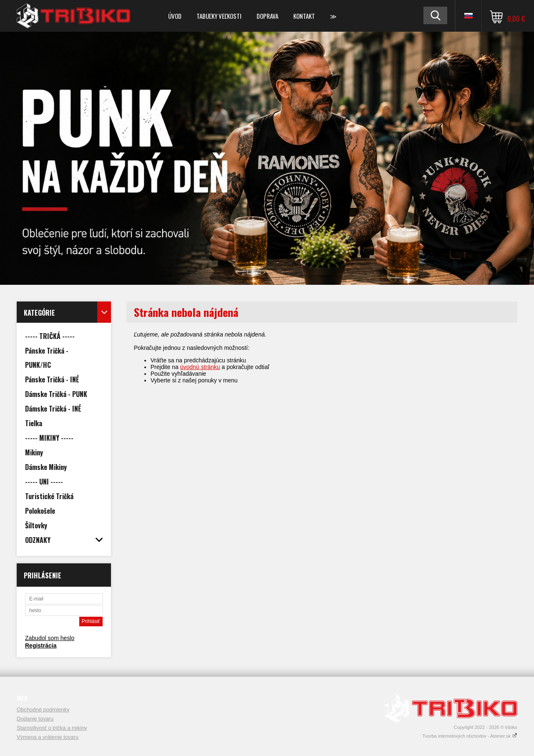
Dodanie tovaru (35, 719)
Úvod (175, 16)
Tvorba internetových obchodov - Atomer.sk (470, 736)
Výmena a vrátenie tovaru (48, 737)
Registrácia (41, 645)
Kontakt (304, 16)
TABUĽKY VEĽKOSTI (219, 16)
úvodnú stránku (200, 367)
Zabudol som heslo (50, 638)
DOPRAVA (267, 16)
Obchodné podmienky (43, 710)
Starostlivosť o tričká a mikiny (52, 728)
